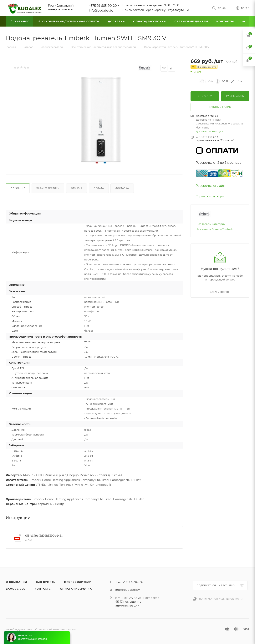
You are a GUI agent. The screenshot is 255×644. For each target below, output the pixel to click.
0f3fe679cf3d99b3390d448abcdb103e (44, 536)
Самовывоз (16, 589)
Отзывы (76, 188)
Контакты (43, 589)
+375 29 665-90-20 (103, 6)
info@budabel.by (101, 10)
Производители (78, 582)
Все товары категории (211, 224)
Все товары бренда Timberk (215, 229)
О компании (16, 582)
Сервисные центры (210, 196)
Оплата (99, 188)
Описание (18, 188)
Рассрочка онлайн (210, 186)
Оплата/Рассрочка (76, 589)
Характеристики (48, 188)
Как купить (46, 582)
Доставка (122, 188)
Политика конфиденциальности (221, 599)
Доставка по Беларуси (210, 131)
